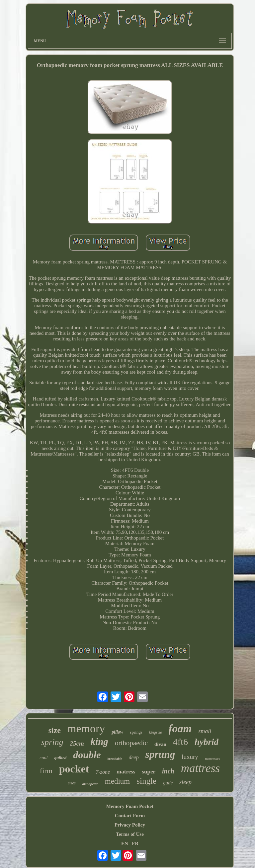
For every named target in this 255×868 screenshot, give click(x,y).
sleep (185, 782)
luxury (190, 757)
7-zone (103, 772)
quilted (60, 758)
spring (52, 742)
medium (117, 781)
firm (46, 771)
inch (168, 771)
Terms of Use (130, 834)
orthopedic (90, 784)
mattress (200, 768)
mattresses (212, 759)
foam (180, 729)
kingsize (156, 732)
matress (126, 772)
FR (135, 843)
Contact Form (130, 816)
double (87, 755)
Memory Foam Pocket (130, 806)
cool (43, 758)
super (149, 772)
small (205, 731)
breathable (115, 759)
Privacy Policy (130, 825)
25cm (77, 743)
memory (86, 728)
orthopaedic (131, 743)
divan (160, 744)
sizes (72, 783)
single (146, 781)
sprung (160, 754)
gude (168, 783)
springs (136, 732)
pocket (74, 769)
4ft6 (180, 742)
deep (133, 757)
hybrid (207, 742)
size (55, 730)
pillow (117, 732)
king (99, 742)
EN (125, 843)
